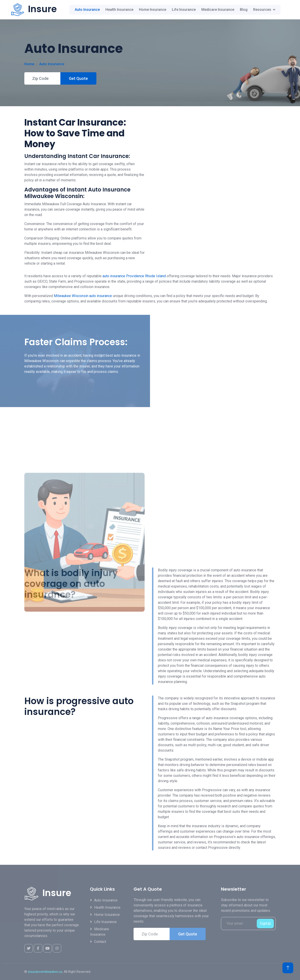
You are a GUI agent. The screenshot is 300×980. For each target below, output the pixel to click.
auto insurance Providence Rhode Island (134, 276)
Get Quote (78, 78)
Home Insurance (153, 10)
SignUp (265, 923)
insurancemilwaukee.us (45, 972)
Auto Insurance (87, 10)
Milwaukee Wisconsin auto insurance (83, 296)
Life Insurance (184, 10)
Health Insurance (119, 10)
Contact (100, 942)
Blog (244, 10)
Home (29, 64)
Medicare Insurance (218, 10)
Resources (262, 10)
